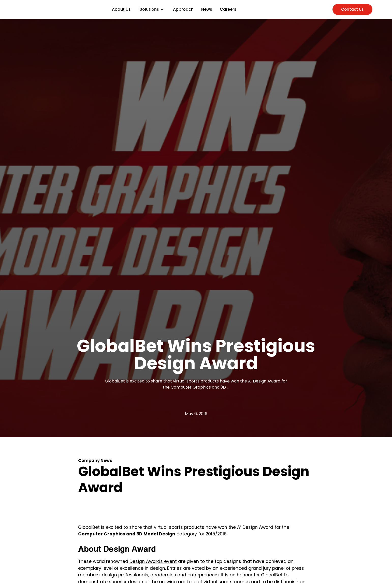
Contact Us (352, 9)
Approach (183, 9)
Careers (228, 9)
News (207, 9)
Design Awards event (153, 561)
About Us (121, 9)
